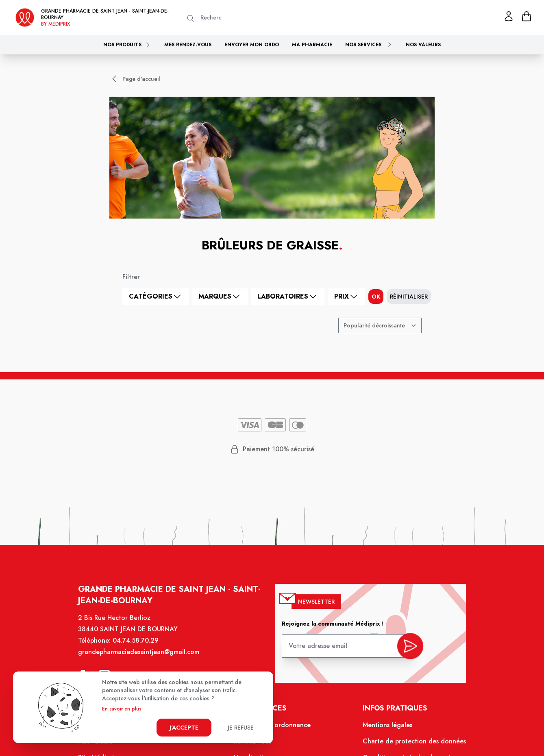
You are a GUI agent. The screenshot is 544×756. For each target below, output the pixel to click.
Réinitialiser (409, 297)
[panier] (527, 16)
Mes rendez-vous (188, 45)
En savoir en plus (122, 709)
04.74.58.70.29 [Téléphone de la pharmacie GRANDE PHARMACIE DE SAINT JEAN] (140, 648)
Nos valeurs (423, 45)
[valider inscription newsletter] (405, 651)
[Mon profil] (509, 16)
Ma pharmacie (312, 45)
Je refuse (241, 728)
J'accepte (184, 728)
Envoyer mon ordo (252, 45)
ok (376, 297)
